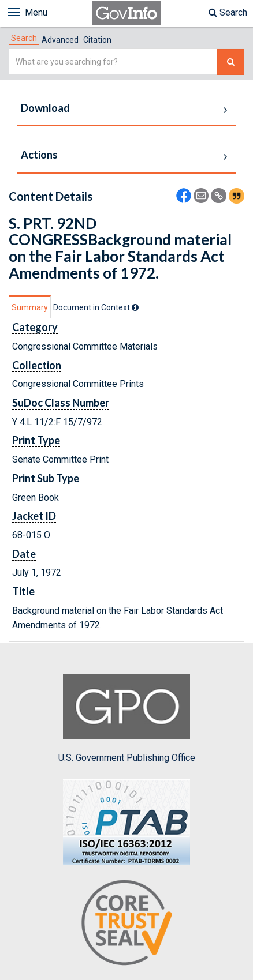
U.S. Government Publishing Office (127, 719)
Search (228, 12)
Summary (30, 307)
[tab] (24, 38)
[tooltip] (135, 307)
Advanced (60, 40)
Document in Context (96, 307)
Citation (97, 40)
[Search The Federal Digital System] (231, 62)
